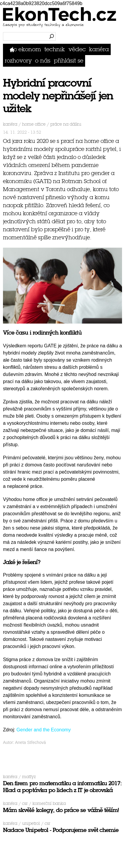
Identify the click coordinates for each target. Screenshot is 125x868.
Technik (55, 49)
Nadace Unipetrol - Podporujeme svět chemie (61, 830)
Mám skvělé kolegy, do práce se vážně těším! (61, 810)
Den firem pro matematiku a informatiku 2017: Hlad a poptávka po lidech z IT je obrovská (62, 787)
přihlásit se (69, 61)
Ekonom (30, 49)
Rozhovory (18, 61)
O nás (43, 61)
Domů (13, 49)
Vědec (77, 49)
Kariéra (99, 49)
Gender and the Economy (43, 730)
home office (34, 124)
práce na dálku (66, 124)
